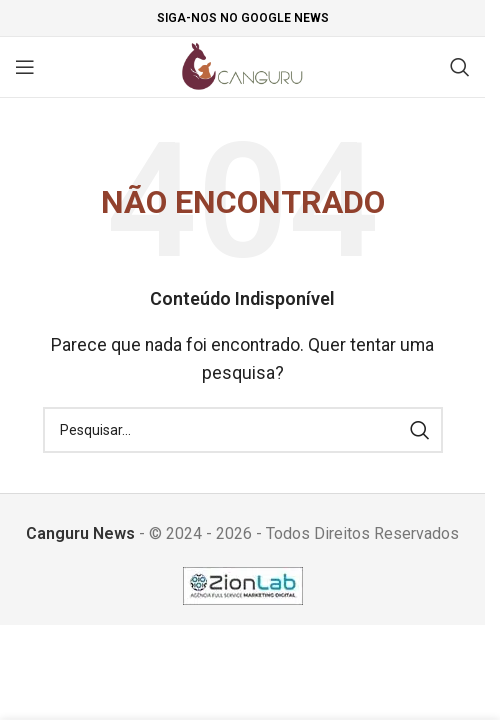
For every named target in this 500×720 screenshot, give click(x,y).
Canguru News (80, 533)
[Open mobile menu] (25, 67)
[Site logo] (242, 65)
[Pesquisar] (460, 67)
